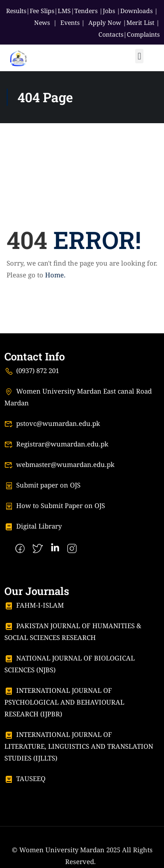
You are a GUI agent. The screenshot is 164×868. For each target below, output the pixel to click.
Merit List (140, 22)
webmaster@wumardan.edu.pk (59, 464)
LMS (64, 11)
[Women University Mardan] (19, 57)
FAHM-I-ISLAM (34, 605)
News (42, 22)
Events (70, 22)
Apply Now (105, 22)
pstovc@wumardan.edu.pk (52, 423)
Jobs (109, 11)
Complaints (143, 34)
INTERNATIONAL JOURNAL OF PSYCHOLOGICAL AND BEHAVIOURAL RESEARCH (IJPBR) (64, 702)
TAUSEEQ (25, 778)
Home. (55, 275)
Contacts (111, 34)
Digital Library (33, 526)
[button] (139, 56)
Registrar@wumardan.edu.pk (56, 444)
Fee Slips (42, 11)
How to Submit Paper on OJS (55, 505)
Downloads (136, 11)
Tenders (86, 11)
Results (16, 11)
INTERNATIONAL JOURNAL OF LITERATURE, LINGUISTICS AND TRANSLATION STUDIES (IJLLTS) (79, 746)
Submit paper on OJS (42, 485)
